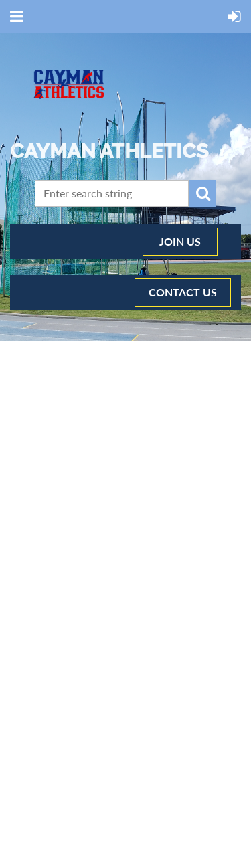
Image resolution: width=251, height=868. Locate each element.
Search (203, 193)
